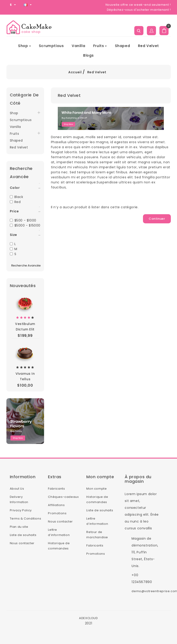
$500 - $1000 (23, 220)
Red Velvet (148, 46)
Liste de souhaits (23, 535)
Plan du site (19, 527)
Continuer (157, 219)
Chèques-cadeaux (63, 497)
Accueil (75, 72)
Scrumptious (51, 46)
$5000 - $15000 (25, 225)
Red (15, 202)
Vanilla (78, 46)
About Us (17, 489)
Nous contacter (22, 543)
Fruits (100, 46)
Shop (24, 46)
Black (17, 197)
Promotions (57, 513)
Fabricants (56, 489)
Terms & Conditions (26, 519)
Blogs (88, 55)
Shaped (123, 46)
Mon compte (96, 489)
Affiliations (56, 505)
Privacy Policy (21, 510)
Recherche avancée (26, 265)
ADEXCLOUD (88, 618)
